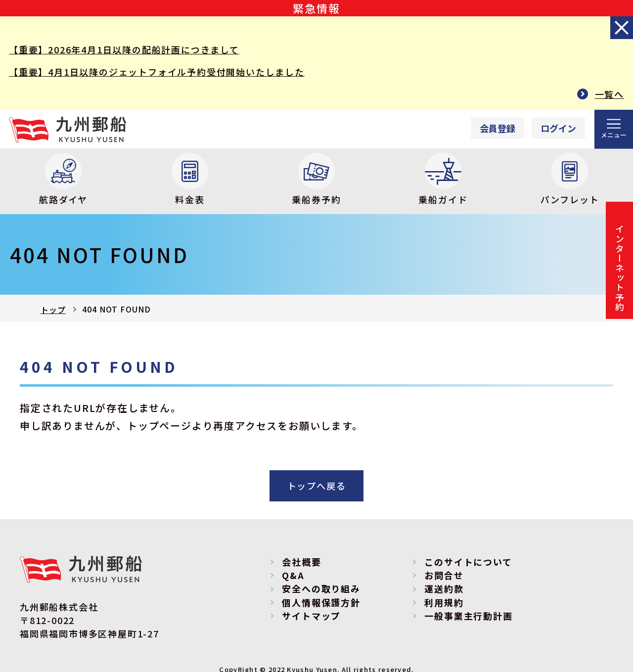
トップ (53, 310)
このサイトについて (468, 562)
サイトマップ (311, 616)
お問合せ (444, 575)
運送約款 (444, 588)
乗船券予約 (316, 179)
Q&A (293, 575)
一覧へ (610, 94)
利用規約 (444, 602)
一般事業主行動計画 (468, 616)
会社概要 (301, 562)
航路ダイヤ (63, 179)
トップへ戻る (317, 486)
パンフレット (570, 179)
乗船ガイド (443, 179)
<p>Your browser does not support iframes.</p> (518, 128)
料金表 (190, 179)
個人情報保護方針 (321, 602)
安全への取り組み (321, 588)
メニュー (614, 134)
